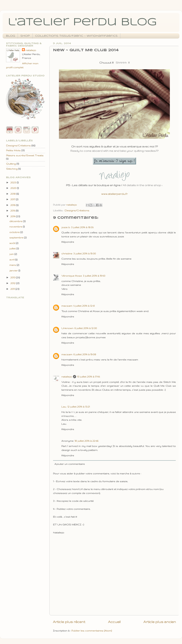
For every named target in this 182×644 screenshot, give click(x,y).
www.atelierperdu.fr (114, 194)
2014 (13, 216)
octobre (15, 232)
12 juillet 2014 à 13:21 (79, 407)
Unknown (67, 328)
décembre (16, 221)
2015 (13, 211)
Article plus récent (69, 622)
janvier (14, 271)
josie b (66, 227)
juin (12, 254)
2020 (14, 188)
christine (67, 254)
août (13, 243)
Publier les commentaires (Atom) (92, 631)
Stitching (12, 169)
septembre (17, 238)
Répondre (68, 242)
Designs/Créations (77, 210)
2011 (13, 289)
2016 (13, 205)
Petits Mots (13, 150)
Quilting (11, 164)
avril (12, 260)
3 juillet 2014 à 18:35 (82, 227)
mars (13, 265)
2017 (13, 199)
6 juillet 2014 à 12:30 (86, 328)
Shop (25, 36)
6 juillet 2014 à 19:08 (85, 354)
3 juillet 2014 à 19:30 (85, 254)
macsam (67, 306)
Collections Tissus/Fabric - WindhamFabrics (76, 36)
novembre (16, 227)
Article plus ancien (160, 622)
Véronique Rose (72, 276)
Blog (10, 36)
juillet (13, 248)
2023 (14, 182)
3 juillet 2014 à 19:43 (94, 276)
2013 (13, 277)
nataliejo (67, 377)
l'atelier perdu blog (82, 22)
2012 (13, 283)
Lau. (64, 407)
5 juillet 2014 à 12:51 (84, 306)
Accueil (114, 622)
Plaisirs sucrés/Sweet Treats (25, 155)
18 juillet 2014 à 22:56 (86, 441)
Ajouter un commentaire (70, 464)
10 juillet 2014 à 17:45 (88, 377)
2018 (13, 194)
